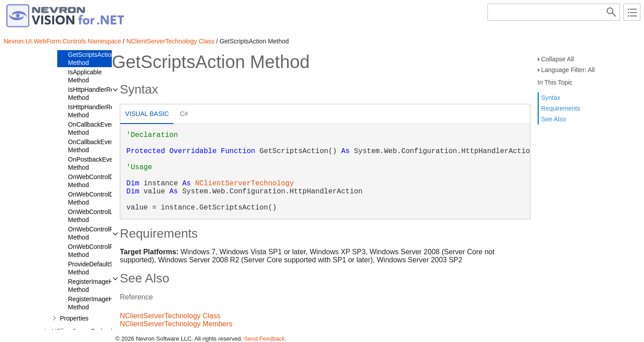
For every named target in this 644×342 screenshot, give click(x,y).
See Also (553, 119)
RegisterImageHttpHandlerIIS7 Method (111, 303)
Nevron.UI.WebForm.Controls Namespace (62, 41)
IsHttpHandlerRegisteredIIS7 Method (108, 111)
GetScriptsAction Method (91, 59)
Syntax (551, 98)
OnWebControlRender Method (99, 251)
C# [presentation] (184, 114)
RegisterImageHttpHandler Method (105, 286)
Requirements (561, 108)
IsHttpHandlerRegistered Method (102, 94)
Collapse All (557, 59)
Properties (74, 318)
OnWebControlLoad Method (95, 216)
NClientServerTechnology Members (176, 324)
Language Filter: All (568, 70)
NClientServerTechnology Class (170, 41)
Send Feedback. (265, 339)
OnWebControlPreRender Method (104, 233)
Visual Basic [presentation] (147, 114)
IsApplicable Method (85, 76)
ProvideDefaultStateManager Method (108, 268)
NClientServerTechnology (244, 184)
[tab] (147, 115)
